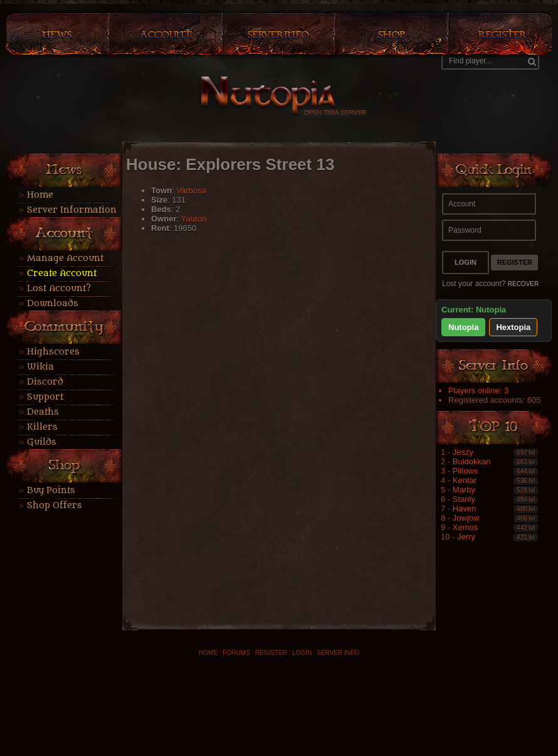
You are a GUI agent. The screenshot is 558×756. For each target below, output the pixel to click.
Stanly (464, 499)
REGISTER (271, 653)
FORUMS (236, 653)
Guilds (42, 442)
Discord (45, 382)
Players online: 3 (478, 391)
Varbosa (191, 190)
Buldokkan (472, 461)
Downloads (53, 303)
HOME (208, 653)
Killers (42, 427)
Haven (465, 508)
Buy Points (51, 490)
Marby (464, 490)
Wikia (40, 367)
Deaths (43, 412)
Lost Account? (59, 288)
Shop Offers (55, 505)
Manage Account (65, 258)
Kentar (465, 480)
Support (45, 397)
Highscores (53, 352)
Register (515, 262)
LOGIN (302, 653)
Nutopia (463, 327)
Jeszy (463, 452)
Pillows (465, 471)
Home (40, 195)
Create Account (62, 273)
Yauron (193, 219)
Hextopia (513, 327)
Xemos (465, 527)
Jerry (466, 537)
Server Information (72, 210)
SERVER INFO (338, 653)
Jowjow (466, 518)
